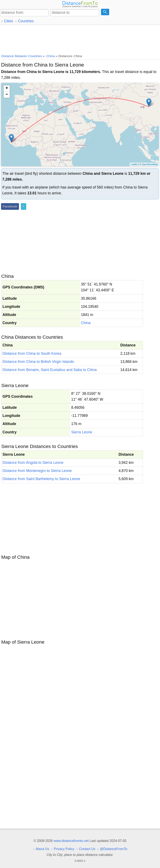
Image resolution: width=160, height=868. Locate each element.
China (86, 323)
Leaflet (134, 164)
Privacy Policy (64, 849)
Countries (26, 21)
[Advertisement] (80, 39)
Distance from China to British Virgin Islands (38, 362)
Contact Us (87, 849)
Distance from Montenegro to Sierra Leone (37, 471)
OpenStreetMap (150, 164)
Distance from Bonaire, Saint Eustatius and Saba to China (50, 370)
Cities (9, 21)
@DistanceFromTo (114, 849)
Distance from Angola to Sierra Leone (33, 463)
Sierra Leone (82, 432)
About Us (42, 849)
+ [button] (7, 88)
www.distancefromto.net (71, 841)
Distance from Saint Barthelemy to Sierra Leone (41, 479)
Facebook (10, 206)
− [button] (7, 95)
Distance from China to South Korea (32, 353)
